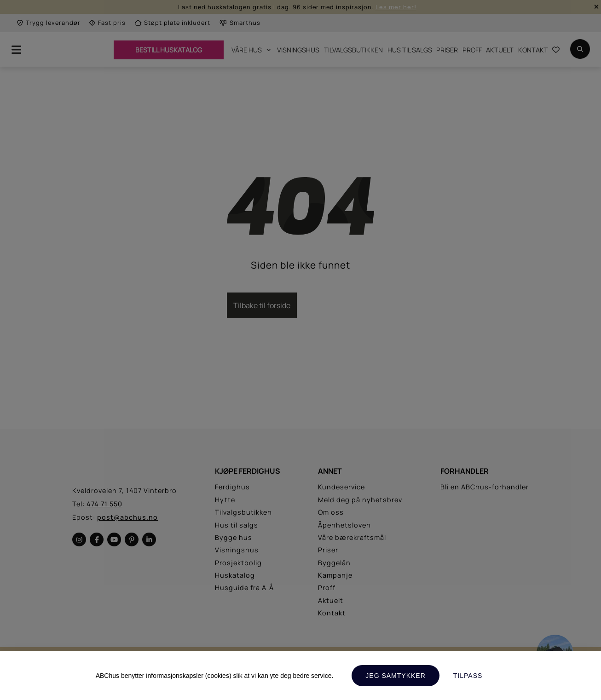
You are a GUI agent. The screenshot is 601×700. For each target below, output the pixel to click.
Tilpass (468, 676)
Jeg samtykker (395, 676)
